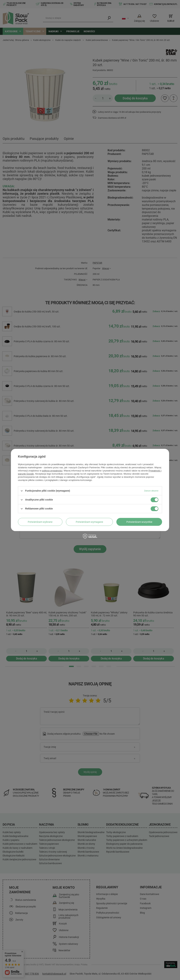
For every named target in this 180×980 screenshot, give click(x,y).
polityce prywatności (52, 471)
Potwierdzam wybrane (40, 522)
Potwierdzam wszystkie (139, 522)
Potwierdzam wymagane (89, 522)
